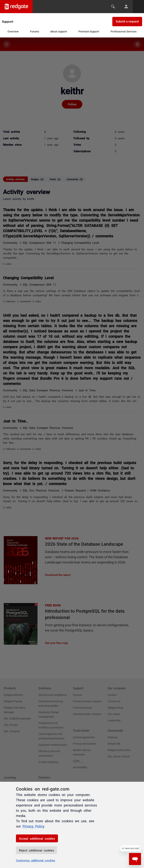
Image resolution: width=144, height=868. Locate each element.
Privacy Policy (33, 826)
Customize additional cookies (36, 860)
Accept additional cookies (37, 838)
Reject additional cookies (36, 850)
